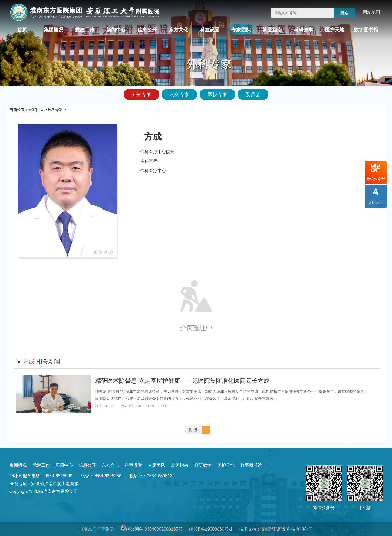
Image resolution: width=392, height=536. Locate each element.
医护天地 (335, 30)
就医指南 (272, 30)
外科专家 (55, 110)
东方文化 (179, 30)
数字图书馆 (366, 30)
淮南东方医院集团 (97, 529)
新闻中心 (116, 30)
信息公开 (147, 30)
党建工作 (85, 30)
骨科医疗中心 (153, 171)
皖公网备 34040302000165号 (154, 529)
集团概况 (54, 30)
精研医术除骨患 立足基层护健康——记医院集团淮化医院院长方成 (182, 381)
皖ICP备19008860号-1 (211, 529)
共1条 (193, 430)
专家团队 (241, 30)
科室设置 (210, 30)
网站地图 (371, 12)
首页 (22, 30)
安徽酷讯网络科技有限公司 (287, 529)
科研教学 (304, 30)
